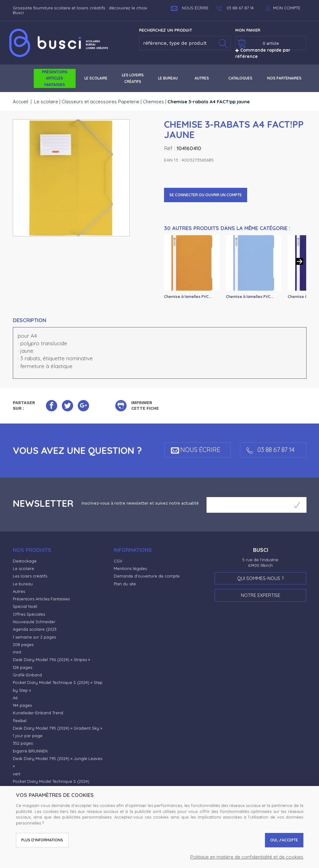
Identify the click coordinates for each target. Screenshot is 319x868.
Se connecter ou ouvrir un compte (206, 195)
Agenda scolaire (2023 (35, 629)
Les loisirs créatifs (30, 576)
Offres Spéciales (29, 614)
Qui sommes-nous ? (260, 578)
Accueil (20, 102)
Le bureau (23, 584)
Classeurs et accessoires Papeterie (100, 102)
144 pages (22, 705)
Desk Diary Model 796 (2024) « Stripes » (51, 660)
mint (17, 652)
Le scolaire (46, 102)
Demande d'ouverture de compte (147, 576)
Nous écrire (190, 8)
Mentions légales (130, 568)
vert (17, 774)
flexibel (20, 721)
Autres (19, 591)
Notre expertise (261, 595)
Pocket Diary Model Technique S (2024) (51, 781)
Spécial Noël (25, 606)
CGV (118, 561)
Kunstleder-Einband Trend (38, 713)
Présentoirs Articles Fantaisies (41, 599)
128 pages (22, 667)
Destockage (25, 561)
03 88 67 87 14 (271, 450)
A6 (15, 698)
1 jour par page (28, 736)
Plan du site (125, 584)
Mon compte (287, 8)
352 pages (23, 743)
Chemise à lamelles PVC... (188, 297)
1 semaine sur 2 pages (34, 637)
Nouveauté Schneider (34, 622)
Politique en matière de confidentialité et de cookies (247, 857)
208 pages (23, 645)
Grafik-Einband (27, 675)
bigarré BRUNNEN (30, 751)
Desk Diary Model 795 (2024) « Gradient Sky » (57, 728)
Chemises (153, 102)
